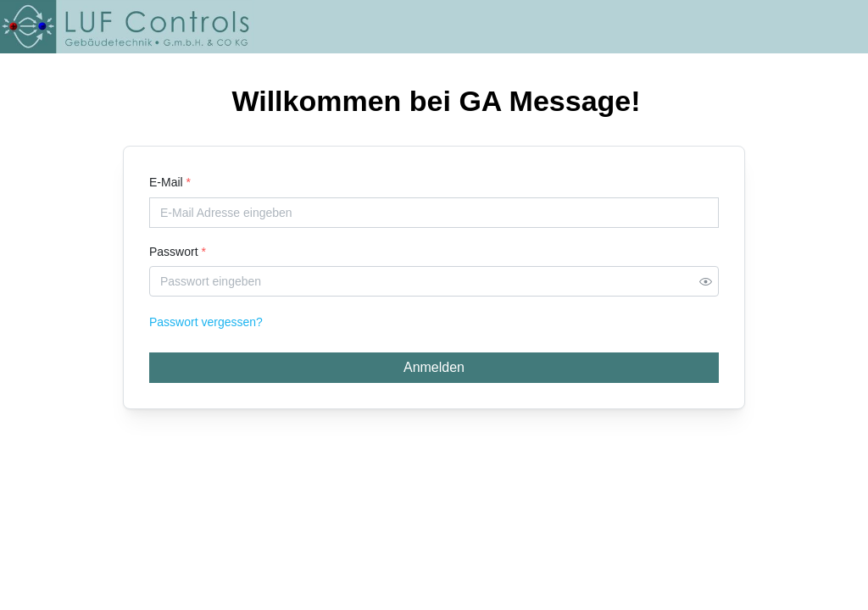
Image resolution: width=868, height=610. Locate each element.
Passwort (178, 252)
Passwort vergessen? (206, 322)
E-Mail (170, 182)
